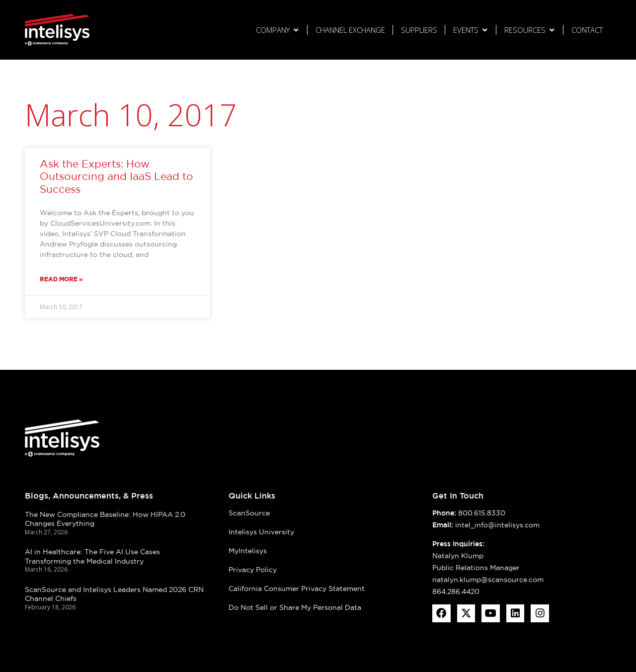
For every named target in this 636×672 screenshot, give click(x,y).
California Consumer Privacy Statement (297, 588)
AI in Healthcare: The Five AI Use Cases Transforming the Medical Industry (92, 556)
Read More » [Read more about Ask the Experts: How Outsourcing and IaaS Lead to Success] (61, 279)
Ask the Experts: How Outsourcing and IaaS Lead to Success (117, 176)
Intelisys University (261, 532)
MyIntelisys (248, 551)
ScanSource (249, 513)
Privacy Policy (253, 570)
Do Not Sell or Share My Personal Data (295, 607)
